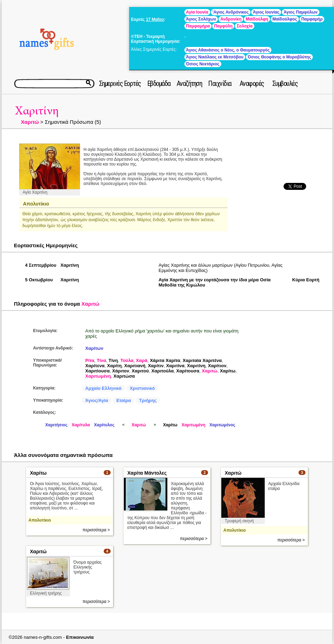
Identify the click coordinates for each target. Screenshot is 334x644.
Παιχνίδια (220, 83)
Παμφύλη (223, 26)
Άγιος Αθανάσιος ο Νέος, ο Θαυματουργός (228, 50)
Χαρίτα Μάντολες (147, 473)
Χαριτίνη (196, 366)
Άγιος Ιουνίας (266, 12)
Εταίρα (124, 400)
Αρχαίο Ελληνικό (103, 388)
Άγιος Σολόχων (201, 19)
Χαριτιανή (135, 366)
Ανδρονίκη (231, 19)
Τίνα (101, 360)
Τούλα (127, 360)
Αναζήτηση (189, 83)
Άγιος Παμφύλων (300, 12)
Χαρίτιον (217, 366)
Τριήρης (148, 400)
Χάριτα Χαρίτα (165, 360)
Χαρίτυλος (104, 425)
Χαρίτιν (156, 366)
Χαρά (142, 360)
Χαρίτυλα (81, 425)
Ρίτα (90, 360)
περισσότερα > (96, 530)
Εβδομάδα (159, 83)
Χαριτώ (30, 122)
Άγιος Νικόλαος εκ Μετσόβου (215, 57)
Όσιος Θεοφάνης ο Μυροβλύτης (279, 57)
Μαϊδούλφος (285, 19)
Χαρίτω (228, 371)
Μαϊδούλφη (257, 19)
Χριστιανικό (142, 388)
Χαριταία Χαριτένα (202, 360)
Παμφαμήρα (198, 26)
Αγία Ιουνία (197, 12)
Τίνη (113, 360)
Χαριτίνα (175, 366)
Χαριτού (140, 371)
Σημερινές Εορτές (120, 83)
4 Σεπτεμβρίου (41, 265)
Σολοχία (245, 26)
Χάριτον (121, 371)
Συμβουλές (285, 83)
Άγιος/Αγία (97, 400)
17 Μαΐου (155, 19)
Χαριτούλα (162, 371)
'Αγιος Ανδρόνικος (231, 12)
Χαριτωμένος (222, 425)
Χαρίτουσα (188, 371)
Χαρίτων (94, 348)
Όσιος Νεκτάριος (203, 64)
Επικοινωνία (80, 637)
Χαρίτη (114, 366)
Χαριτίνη (37, 111)
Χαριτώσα (124, 376)
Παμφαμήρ (312, 19)
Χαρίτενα (95, 366)
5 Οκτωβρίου (39, 280)
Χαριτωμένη (98, 376)
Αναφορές (252, 83)
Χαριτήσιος (56, 425)
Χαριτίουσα (97, 371)
